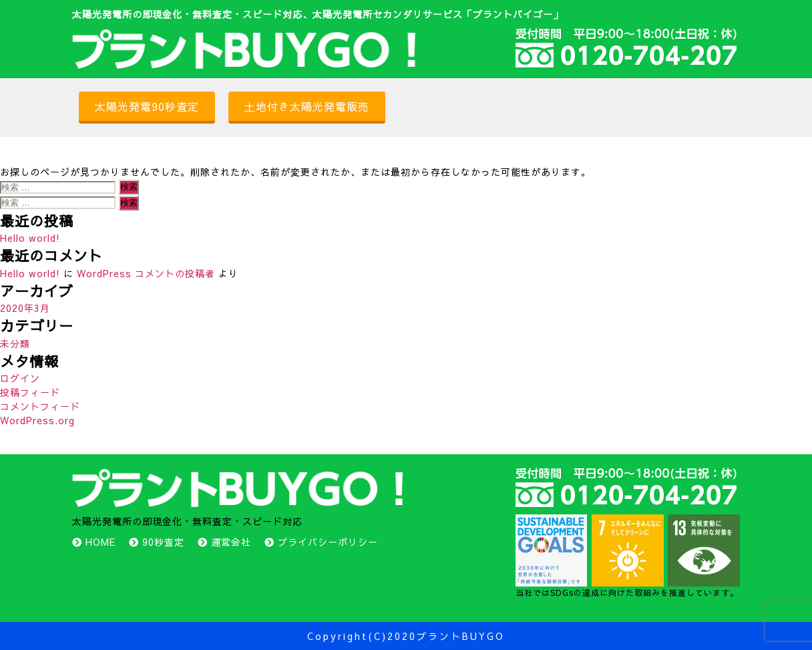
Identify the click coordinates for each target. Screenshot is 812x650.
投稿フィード (30, 392)
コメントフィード (40, 406)
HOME (100, 542)
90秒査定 (163, 542)
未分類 (15, 343)
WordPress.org (37, 420)
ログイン (20, 378)
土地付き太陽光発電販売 (307, 106)
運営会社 (231, 542)
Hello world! (30, 238)
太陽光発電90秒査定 (147, 106)
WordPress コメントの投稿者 (146, 273)
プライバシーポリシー (328, 542)
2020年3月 (25, 308)
